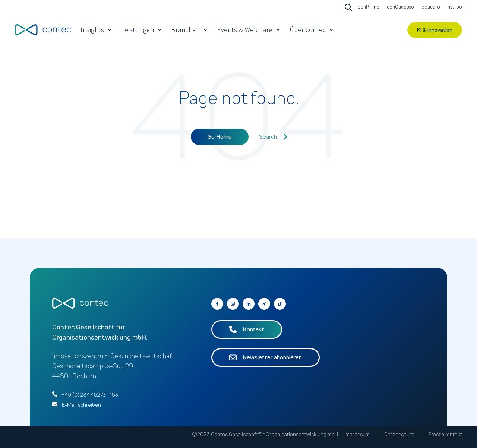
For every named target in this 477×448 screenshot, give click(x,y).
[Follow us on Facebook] (280, 304)
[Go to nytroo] (454, 7)
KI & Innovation (435, 30)
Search (273, 137)
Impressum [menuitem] (357, 434)
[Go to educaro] (430, 7)
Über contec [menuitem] (308, 30)
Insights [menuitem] (92, 30)
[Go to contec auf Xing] (264, 304)
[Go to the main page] (43, 30)
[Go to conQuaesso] (399, 7)
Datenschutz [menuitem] (399, 434)
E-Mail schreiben (81, 405)
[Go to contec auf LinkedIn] (249, 304)
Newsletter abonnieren (266, 357)
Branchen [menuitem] (185, 30)
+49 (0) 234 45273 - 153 (90, 395)
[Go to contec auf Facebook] (217, 304)
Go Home (220, 137)
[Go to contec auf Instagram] (233, 304)
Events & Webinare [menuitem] (245, 30)
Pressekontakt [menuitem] (445, 434)
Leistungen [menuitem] (138, 30)
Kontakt (247, 329)
